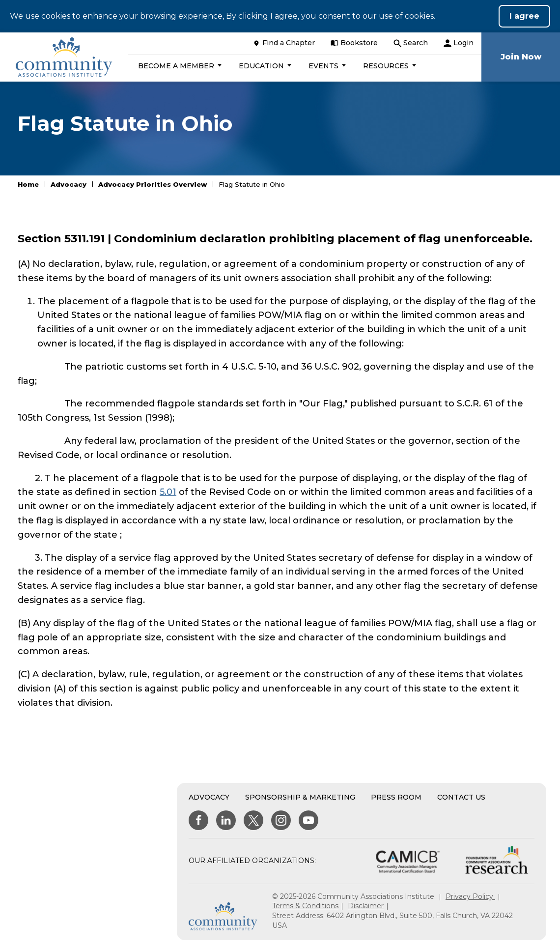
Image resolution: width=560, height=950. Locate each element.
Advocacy (69, 184)
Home (28, 184)
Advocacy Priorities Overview (153, 184)
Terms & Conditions (305, 906)
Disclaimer (366, 906)
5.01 (168, 492)
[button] (179, 66)
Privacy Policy (470, 896)
